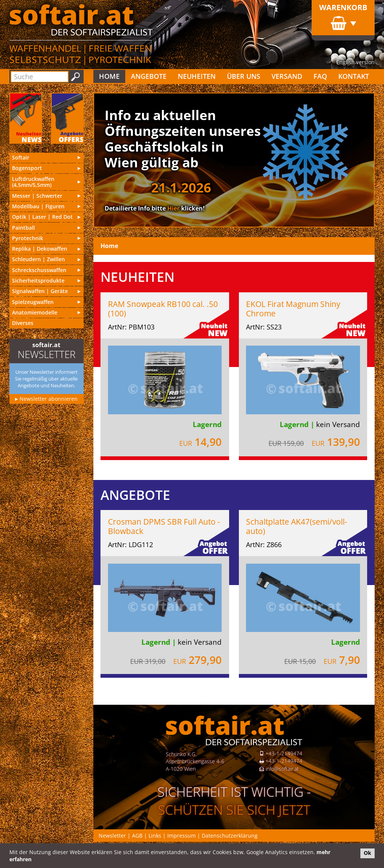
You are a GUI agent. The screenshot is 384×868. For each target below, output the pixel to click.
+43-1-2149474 (284, 753)
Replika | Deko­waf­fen (40, 249)
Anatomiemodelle (35, 312)
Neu (26, 118)
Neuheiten (197, 76)
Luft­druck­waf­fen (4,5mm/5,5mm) (33, 182)
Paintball (23, 228)
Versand (287, 76)
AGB (137, 836)
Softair (21, 157)
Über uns (244, 76)
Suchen (76, 77)
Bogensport (27, 168)
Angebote (149, 76)
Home (109, 76)
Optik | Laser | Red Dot (42, 217)
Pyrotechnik (28, 238)
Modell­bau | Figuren (38, 206)
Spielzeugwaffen (33, 302)
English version (355, 62)
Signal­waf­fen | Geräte (40, 291)
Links (155, 836)
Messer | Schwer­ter (37, 196)
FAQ (320, 76)
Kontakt (354, 76)
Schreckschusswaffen (39, 270)
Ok (367, 853)
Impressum (181, 836)
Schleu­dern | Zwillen (38, 259)
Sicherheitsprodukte (38, 281)
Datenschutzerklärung (230, 836)
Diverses (23, 323)
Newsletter (112, 836)
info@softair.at (282, 769)
